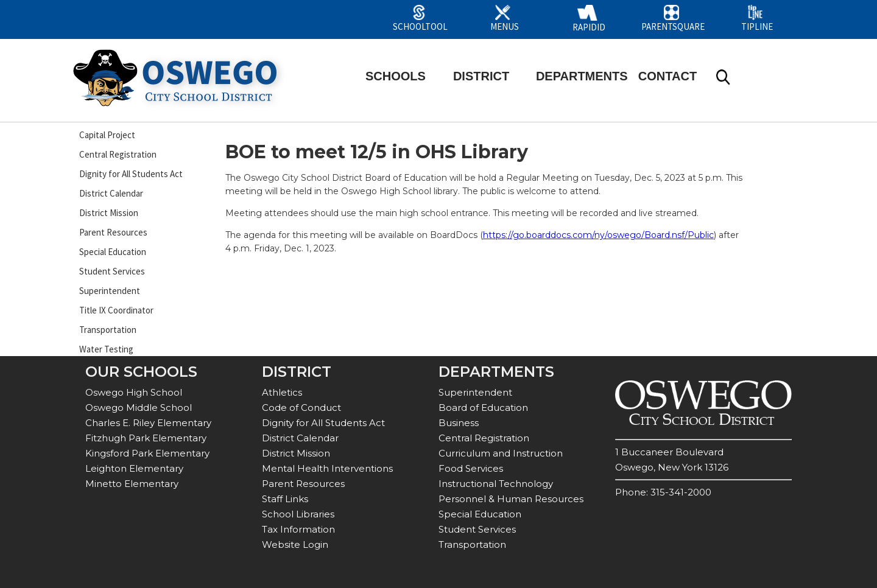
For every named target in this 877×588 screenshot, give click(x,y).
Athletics (282, 392)
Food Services (471, 468)
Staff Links (285, 499)
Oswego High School (134, 392)
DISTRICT (481, 76)
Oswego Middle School (139, 408)
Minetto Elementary (132, 484)
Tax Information (298, 529)
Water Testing (106, 349)
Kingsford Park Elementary (147, 453)
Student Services (112, 271)
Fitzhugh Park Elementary (146, 438)
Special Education (113, 252)
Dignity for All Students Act (131, 174)
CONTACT (667, 76)
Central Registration (118, 154)
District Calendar (111, 193)
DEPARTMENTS (582, 76)
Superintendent (110, 291)
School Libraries (298, 514)
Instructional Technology (496, 484)
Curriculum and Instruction (501, 453)
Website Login (295, 544)
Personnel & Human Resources (511, 499)
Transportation (108, 330)
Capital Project (107, 135)
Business (459, 423)
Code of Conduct (301, 408)
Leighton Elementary (134, 468)
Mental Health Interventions (327, 468)
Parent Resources (113, 232)
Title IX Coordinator (116, 310)
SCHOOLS (396, 76)
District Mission (109, 213)
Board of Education (483, 408)
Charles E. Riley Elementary (148, 423)
